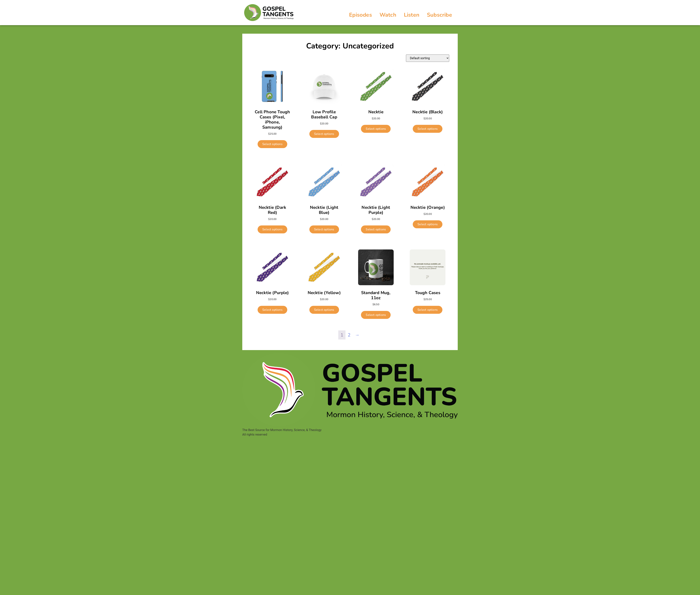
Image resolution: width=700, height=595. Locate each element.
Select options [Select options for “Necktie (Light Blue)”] (324, 229)
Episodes (360, 15)
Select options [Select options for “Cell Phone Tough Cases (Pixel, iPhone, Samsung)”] (272, 144)
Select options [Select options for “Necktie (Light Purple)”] (376, 229)
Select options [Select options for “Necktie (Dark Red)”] (272, 229)
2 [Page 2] (349, 335)
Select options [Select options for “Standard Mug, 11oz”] (376, 315)
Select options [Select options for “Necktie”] (376, 129)
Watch (388, 15)
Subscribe (439, 15)
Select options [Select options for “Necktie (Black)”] (428, 129)
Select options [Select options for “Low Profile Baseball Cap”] (324, 134)
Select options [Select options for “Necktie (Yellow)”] (324, 310)
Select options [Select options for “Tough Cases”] (428, 310)
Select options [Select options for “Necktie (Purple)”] (272, 310)
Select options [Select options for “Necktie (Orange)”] (428, 224)
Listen (412, 15)
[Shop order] (428, 58)
